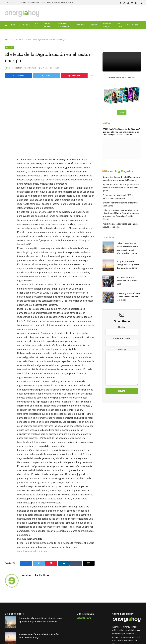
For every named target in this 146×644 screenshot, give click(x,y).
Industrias (81, 25)
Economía (94, 25)
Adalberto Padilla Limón (25, 68)
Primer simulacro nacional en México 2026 (127, 281)
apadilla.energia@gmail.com (33, 551)
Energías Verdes (48, 25)
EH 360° (120, 25)
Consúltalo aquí (84, 618)
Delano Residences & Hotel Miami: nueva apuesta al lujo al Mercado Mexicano (48, 3)
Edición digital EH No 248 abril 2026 (122, 78)
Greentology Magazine (119, 171)
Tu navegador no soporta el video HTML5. (122, 62)
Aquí (122, 113)
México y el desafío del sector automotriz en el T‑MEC (129, 297)
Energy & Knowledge (64, 25)
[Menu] (6, 25)
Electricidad (24, 25)
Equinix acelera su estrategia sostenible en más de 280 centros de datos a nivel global (121, 188)
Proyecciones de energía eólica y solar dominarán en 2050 (128, 265)
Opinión (10, 47)
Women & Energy (107, 25)
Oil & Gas (36, 25)
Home (14, 25)
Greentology (133, 25)
